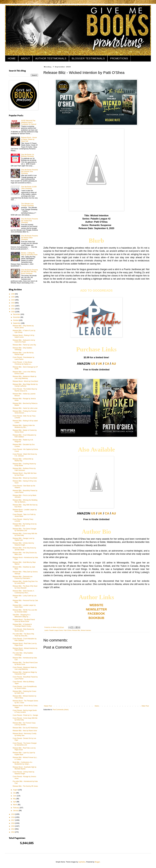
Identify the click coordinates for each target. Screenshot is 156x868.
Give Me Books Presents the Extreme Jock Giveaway (30, 172)
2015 (13, 826)
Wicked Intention (86, 630)
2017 (13, 820)
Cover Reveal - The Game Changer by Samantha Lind (25, 744)
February (16, 808)
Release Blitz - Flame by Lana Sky (24, 345)
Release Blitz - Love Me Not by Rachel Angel (23, 354)
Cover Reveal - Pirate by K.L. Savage (25, 715)
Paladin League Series (56, 630)
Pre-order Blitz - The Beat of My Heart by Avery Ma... (23, 635)
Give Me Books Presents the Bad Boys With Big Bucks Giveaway (30, 272)
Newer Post (48, 706)
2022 (13, 306)
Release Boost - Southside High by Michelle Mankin (24, 768)
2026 (13, 294)
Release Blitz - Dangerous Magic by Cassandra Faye (25, 673)
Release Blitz (76, 630)
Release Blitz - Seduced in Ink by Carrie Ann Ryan (24, 341)
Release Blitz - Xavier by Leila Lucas (25, 408)
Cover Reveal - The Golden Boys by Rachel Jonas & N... (25, 390)
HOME (12, 58)
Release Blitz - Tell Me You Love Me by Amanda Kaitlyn (25, 611)
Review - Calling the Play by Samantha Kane (29, 254)
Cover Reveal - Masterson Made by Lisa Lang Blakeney (25, 668)
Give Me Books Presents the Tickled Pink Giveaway (30, 221)
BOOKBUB (96, 618)
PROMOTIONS (119, 58)
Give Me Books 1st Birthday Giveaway (28, 155)
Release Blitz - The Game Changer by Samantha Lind (25, 530)
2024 (13, 300)
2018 (13, 817)
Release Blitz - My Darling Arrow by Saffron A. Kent (25, 525)
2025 (13, 297)
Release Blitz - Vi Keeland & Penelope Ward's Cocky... (22, 625)
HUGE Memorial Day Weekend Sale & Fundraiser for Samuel (29, 122)
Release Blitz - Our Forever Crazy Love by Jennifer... (24, 724)
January (16, 811)
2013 (13, 832)
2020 (13, 312)
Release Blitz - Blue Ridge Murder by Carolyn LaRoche (25, 385)
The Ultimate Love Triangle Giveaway (27, 205)
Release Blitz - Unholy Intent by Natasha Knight (23, 544)
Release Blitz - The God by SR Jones (25, 786)
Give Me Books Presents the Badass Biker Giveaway (30, 238)
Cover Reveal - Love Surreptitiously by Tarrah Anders (25, 687)
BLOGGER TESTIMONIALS (88, 58)
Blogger (97, 862)
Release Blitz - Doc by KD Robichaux (25, 728)
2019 (13, 814)
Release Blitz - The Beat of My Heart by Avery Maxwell (25, 587)
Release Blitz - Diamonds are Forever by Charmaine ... (23, 577)
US (93, 364)
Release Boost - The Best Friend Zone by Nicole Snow (24, 620)
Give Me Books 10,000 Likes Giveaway (29, 188)
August (16, 790)
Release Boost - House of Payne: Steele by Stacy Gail (29, 139)
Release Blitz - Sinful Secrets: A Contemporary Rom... (23, 592)
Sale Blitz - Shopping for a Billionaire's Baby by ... (21, 616)
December (17, 314)
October (16, 320)
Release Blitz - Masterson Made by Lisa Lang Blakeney (24, 377)
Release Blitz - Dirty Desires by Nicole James (23, 327)
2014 (13, 829)
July (15, 793)
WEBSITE (96, 605)
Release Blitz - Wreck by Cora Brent (25, 478)
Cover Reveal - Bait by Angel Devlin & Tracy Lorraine (25, 711)
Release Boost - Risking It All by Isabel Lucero (23, 336)
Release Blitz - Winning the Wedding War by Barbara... (25, 501)
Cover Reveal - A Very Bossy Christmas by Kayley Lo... (22, 363)
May (15, 799)
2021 (13, 309)
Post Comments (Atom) (61, 710)
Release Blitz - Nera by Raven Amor (25, 731)
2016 (13, 823)
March (15, 805)
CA (107, 364)
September (17, 323)
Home (97, 706)
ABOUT (25, 58)
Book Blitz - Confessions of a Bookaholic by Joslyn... (22, 763)
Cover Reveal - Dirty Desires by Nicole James (23, 630)
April (15, 802)
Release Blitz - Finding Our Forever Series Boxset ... (25, 412)
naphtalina (82, 862)
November (17, 317)
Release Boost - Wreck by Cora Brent (25, 381)
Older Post (145, 706)
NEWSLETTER (96, 609)
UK (100, 364)
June (15, 796)
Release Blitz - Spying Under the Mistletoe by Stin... (24, 426)
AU (114, 364)
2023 (13, 303)
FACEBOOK (96, 614)
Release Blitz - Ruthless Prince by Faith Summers (24, 469)
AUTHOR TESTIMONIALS (51, 58)
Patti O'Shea (67, 630)
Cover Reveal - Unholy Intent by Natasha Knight (23, 773)
